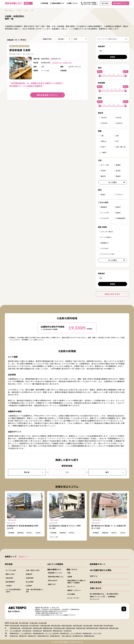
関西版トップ (24, 557)
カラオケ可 (105, 218)
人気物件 (9, 586)
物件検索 (9, 564)
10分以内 (104, 123)
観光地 (103, 176)
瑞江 (115, 472)
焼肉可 (118, 207)
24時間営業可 (121, 218)
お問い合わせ (96, 588)
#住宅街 (38, 533)
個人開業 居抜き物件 (78, 636)
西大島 (34, 472)
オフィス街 (105, 165)
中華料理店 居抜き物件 (38, 633)
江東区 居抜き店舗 (98, 625)
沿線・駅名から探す (33, 570)
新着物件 (29, 574)
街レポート (71, 586)
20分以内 (119, 123)
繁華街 (118, 165)
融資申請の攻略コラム (56, 577)
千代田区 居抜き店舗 (45, 625)
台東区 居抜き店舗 (108, 625)
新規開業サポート (98, 564)
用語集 (70, 577)
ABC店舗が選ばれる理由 (101, 570)
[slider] (100, 76)
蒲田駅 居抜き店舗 (48, 628)
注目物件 (29, 586)
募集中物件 (48, 39)
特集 (69, 573)
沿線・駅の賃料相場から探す (35, 591)
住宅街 (118, 170)
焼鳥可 (118, 213)
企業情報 (112, 597)
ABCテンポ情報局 (55, 564)
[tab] (19, 78)
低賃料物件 (30, 578)
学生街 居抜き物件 (27, 631)
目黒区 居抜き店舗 (56, 625)
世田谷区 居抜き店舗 (66, 625)
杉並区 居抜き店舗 (88, 625)
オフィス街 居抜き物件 (16, 631)
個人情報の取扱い (114, 594)
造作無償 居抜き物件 (55, 636)
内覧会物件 (10, 578)
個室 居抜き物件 (32, 636)
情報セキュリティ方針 (98, 597)
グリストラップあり (108, 254)
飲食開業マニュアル (55, 573)
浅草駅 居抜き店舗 (37, 628)
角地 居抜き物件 (14, 636)
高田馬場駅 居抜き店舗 (92, 628)
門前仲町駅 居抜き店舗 (59, 628)
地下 (118, 141)
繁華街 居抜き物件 (58, 631)
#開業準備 (20, 533)
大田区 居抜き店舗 (77, 625)
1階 (102, 136)
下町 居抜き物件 (67, 631)
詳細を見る (21, 68)
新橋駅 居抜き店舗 (70, 628)
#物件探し (30, 533)
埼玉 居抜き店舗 (42, 623)
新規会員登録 (96, 582)
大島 (51, 59)
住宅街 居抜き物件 (37, 631)
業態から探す (10, 574)
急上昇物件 (30, 582)
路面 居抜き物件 (23, 636)
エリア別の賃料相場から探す (13, 591)
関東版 (28, 3)
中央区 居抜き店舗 (14, 625)
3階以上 (104, 141)
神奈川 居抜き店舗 (24, 623)
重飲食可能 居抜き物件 (43, 636)
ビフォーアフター (74, 598)
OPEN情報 (71, 594)
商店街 (118, 176)
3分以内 (104, 117)
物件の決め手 (53, 580)
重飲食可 (104, 207)
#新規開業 (11, 533)
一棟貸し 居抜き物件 (66, 636)
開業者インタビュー (74, 590)
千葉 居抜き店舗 (33, 623)
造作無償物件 (10, 582)
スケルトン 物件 (97, 633)
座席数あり (105, 243)
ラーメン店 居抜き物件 (26, 633)
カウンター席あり (107, 232)
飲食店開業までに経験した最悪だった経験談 (77, 582)
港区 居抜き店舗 (24, 625)
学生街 (103, 170)
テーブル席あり (106, 237)
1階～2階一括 (121, 147)
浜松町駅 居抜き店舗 (15, 628)
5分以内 (119, 117)
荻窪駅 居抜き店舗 (81, 628)
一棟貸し (104, 152)
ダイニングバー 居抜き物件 (52, 633)
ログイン (94, 576)
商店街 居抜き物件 (48, 631)
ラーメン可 (105, 213)
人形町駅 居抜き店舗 (26, 628)
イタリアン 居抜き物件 (76, 633)
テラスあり (105, 248)
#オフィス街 (54, 537)
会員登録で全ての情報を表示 (62, 63)
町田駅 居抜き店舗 (114, 628)
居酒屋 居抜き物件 (14, 633)
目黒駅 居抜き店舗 (103, 628)
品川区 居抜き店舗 (34, 625)
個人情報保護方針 (97, 594)
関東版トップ (11, 556)
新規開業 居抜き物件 (89, 636)
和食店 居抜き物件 (65, 633)
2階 (117, 136)
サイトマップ (94, 599)
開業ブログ (52, 584)
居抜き (103, 194)
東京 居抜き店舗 (14, 623)
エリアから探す (11, 570)
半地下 (103, 147)
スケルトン (120, 194)
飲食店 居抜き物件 (87, 633)
